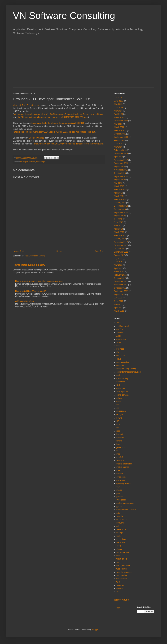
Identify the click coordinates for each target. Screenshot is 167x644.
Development (122, 392)
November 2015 (121, 170)
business (120, 349)
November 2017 (121, 160)
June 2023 (119, 108)
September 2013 (121, 213)
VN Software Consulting (64, 16)
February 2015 (120, 190)
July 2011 (118, 298)
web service (121, 579)
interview (120, 438)
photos (119, 490)
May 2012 (118, 265)
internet (120, 434)
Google (120, 415)
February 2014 (120, 199)
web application (123, 565)
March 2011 (119, 311)
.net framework (123, 326)
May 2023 (118, 111)
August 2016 (119, 167)
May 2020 (118, 147)
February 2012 (120, 275)
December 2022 (121, 121)
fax (118, 405)
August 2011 (119, 295)
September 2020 (121, 137)
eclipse (119, 398)
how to (119, 418)
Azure (119, 343)
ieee (118, 431)
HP (118, 421)
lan (118, 451)
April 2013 (118, 229)
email (119, 402)
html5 (119, 424)
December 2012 (121, 242)
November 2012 (121, 245)
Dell (118, 385)
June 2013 (119, 222)
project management (125, 503)
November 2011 (121, 285)
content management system (129, 372)
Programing (121, 500)
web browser (122, 569)
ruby (118, 513)
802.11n (120, 329)
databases (121, 382)
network (120, 474)
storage (120, 533)
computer (120, 365)
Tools (119, 546)
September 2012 (121, 252)
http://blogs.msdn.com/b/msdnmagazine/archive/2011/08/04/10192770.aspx (53, 117)
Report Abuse (121, 600)
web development (124, 572)
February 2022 (120, 130)
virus (118, 556)
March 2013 (119, 232)
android (120, 333)
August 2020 (119, 140)
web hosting (122, 575)
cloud (119, 359)
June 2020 (119, 144)
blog (118, 346)
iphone (119, 441)
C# (118, 352)
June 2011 (119, 301)
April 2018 (118, 157)
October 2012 (120, 249)
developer (24, 162)
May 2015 (118, 183)
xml (118, 592)
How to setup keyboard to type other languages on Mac (39, 281)
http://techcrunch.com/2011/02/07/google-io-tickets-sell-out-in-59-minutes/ (69, 144)
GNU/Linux (121, 411)
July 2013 (118, 219)
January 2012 (120, 278)
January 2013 (120, 239)
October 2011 (120, 288)
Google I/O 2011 (36, 138)
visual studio (122, 559)
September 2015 (121, 176)
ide (118, 428)
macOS (120, 457)
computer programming (126, 369)
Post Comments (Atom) (35, 256)
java (118, 444)
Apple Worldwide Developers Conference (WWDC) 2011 (58, 123)
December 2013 (121, 206)
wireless (120, 588)
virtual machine (123, 552)
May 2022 (118, 124)
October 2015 (120, 173)
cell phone (121, 356)
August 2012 (119, 255)
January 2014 (120, 203)
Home (59, 251)
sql (118, 526)
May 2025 (118, 104)
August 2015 (119, 180)
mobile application (124, 464)
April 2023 (118, 114)
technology (40, 162)
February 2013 (120, 236)
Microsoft (120, 461)
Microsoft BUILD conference (26, 105)
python (119, 506)
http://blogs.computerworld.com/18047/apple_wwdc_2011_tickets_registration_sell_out (54, 132)
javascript (121, 447)
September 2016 (121, 163)
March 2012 (119, 272)
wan (118, 562)
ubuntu (119, 549)
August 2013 (119, 216)
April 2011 (118, 308)
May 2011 (118, 304)
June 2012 (119, 262)
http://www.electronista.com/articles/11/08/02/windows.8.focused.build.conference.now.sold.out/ (58, 114)
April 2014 (118, 193)
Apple (119, 336)
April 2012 (118, 268)
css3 (118, 375)
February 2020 (120, 150)
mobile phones (123, 467)
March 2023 (119, 117)
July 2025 (118, 98)
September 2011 (121, 291)
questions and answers (126, 510)
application (121, 339)
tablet (119, 536)
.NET (119, 323)
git (117, 408)
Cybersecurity (122, 379)
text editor (121, 542)
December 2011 (121, 281)
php (118, 493)
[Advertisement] (83, 63)
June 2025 (119, 101)
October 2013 (120, 209)
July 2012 (118, 259)
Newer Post (19, 251)
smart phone (122, 520)
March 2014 (119, 196)
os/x (118, 487)
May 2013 (118, 226)
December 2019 (121, 153)
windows (120, 585)
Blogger (95, 630)
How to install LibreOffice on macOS (31, 291)
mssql (119, 470)
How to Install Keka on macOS (29, 265)
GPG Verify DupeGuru (25, 301)
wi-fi (118, 582)
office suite (121, 477)
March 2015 (119, 186)
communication (123, 362)
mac (118, 454)
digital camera (122, 395)
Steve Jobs (121, 529)
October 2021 (120, 134)
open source (122, 480)
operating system (124, 483)
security (120, 516)
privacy (119, 497)
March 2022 (119, 127)
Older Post (99, 251)
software (32, 162)
